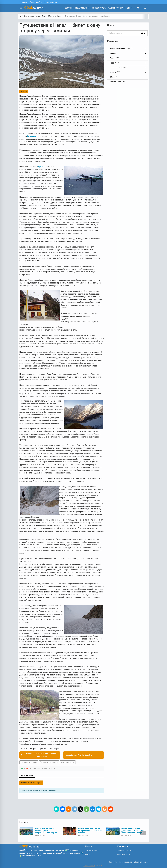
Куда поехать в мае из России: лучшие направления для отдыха (89, 831)
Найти (143, 33)
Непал (24, 92)
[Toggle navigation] (145, 8)
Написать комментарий (31, 783)
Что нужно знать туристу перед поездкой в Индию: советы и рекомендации (46, 831)
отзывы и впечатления (50, 762)
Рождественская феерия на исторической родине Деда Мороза (134, 831)
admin (53, 769)
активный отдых (68, 762)
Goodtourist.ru (89, 866)
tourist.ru (34, 8)
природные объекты (29, 762)
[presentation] (24, 833)
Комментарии (27, 775)
